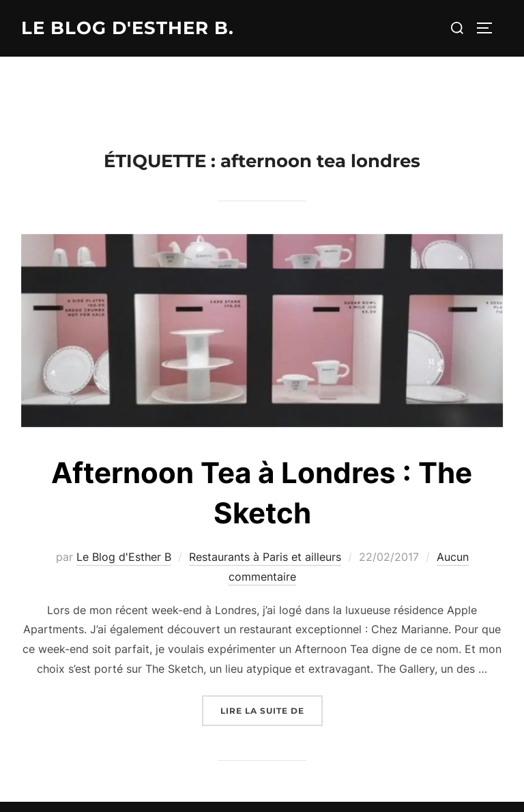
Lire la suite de (272, 709)
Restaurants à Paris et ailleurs (265, 557)
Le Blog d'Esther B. (128, 28)
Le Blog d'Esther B (124, 557)
